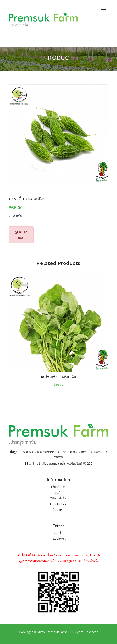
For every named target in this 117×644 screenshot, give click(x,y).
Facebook (58, 539)
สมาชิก (58, 533)
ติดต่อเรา (58, 510)
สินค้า (58, 493)
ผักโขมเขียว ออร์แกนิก (58, 377)
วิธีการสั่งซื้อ (59, 498)
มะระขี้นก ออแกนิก (26, 199)
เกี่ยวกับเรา (58, 487)
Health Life (58, 504)
